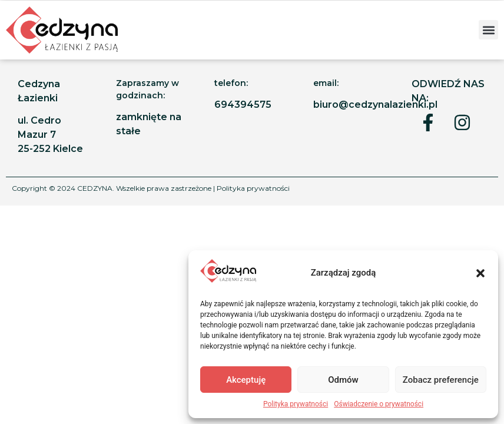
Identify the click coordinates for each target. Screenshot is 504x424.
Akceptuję (246, 380)
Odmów (343, 380)
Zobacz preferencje (441, 380)
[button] (480, 273)
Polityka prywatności (296, 404)
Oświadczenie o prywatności (379, 404)
